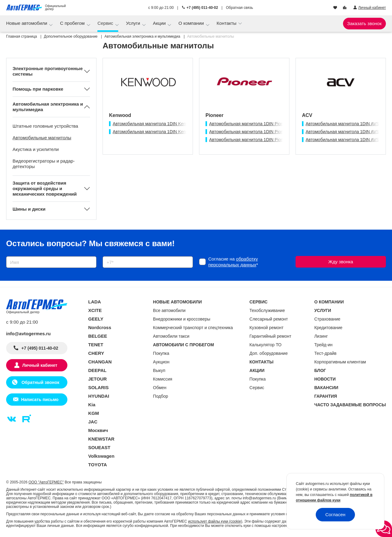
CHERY (96, 353)
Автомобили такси (171, 336)
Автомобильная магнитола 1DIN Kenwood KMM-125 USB (169, 132)
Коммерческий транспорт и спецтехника (193, 328)
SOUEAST (99, 447)
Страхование (327, 319)
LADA (95, 302)
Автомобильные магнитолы (42, 138)
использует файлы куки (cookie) (215, 521)
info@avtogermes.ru (28, 334)
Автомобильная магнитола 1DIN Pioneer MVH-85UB (261, 140)
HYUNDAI (99, 396)
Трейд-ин (323, 345)
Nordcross (100, 327)
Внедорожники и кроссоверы (182, 319)
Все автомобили (169, 310)
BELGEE (98, 336)
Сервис (106, 23)
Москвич (98, 430)
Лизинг (321, 336)
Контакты (227, 23)
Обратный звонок (40, 382)
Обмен (160, 388)
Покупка (161, 353)
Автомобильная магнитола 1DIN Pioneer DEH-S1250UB (264, 132)
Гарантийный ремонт (271, 336)
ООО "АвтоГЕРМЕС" (46, 482)
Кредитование (328, 328)
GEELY (96, 319)
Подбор (161, 396)
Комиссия (163, 379)
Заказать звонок (364, 23)
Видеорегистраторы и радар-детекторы (44, 164)
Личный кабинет (40, 365)
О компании (192, 23)
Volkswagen (101, 456)
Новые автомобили (27, 23)
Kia (92, 405)
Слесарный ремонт (269, 319)
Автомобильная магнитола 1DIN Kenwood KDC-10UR (166, 124)
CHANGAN (100, 362)
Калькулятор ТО (266, 345)
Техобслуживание (267, 310)
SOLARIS (98, 387)
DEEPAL (97, 370)
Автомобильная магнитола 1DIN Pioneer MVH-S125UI (262, 124)
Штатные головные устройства (45, 126)
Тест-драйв (325, 353)
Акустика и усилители (36, 149)
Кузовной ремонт (267, 328)
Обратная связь (239, 8)
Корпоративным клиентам (340, 362)
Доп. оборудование (269, 353)
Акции (160, 23)
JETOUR (98, 379)
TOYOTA (98, 465)
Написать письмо (40, 400)
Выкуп (159, 370)
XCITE (95, 310)
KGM (94, 413)
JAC (93, 422)
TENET (96, 345)
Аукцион (161, 362)
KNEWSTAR (101, 439)
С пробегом (73, 23)
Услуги (134, 23)
